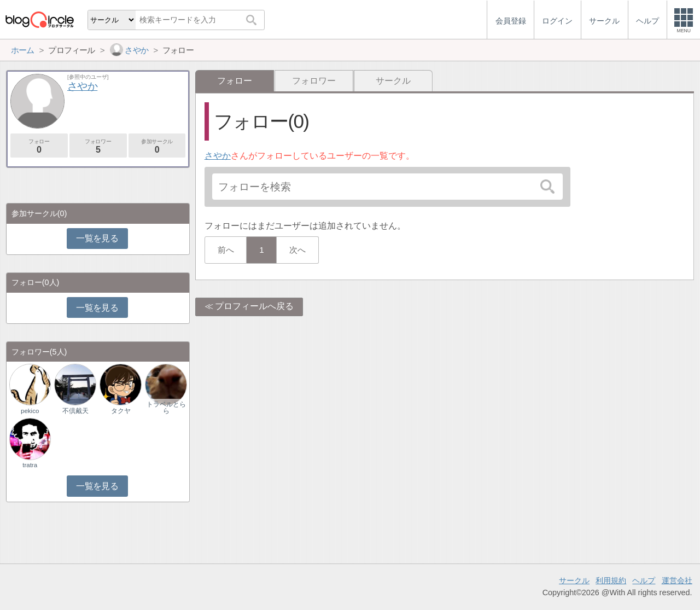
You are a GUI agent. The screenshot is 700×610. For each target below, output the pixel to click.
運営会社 (677, 580)
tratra (30, 465)
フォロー (39, 146)
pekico (30, 411)
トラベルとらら (166, 408)
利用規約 (611, 580)
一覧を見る (97, 238)
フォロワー (314, 81)
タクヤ (121, 411)
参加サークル (157, 146)
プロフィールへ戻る (254, 306)
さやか (218, 156)
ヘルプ (644, 580)
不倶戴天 (75, 411)
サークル (393, 81)
